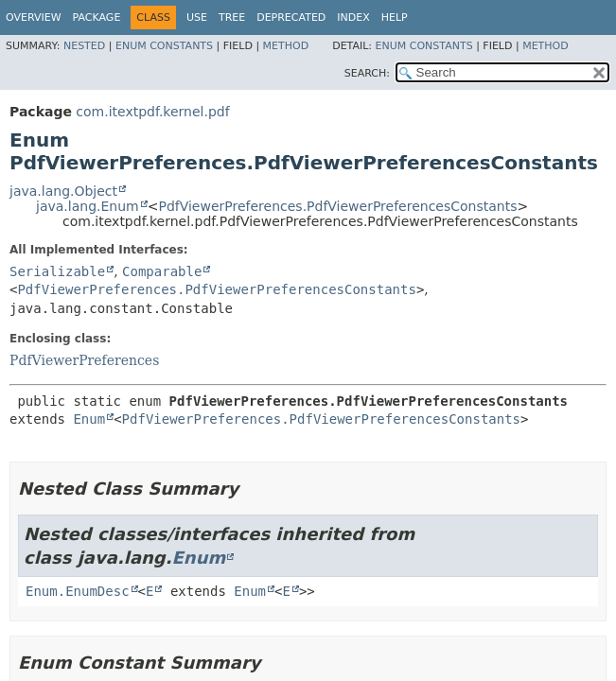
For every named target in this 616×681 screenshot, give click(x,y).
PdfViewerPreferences (84, 360)
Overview (34, 17)
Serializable (57, 271)
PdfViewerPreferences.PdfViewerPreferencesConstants (337, 206)
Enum (89, 419)
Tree (232, 17)
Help (395, 17)
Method (286, 46)
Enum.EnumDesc (78, 591)
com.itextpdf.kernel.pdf (152, 112)
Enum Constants (164, 46)
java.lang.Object (63, 191)
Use (197, 17)
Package (97, 17)
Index (353, 17)
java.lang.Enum (88, 206)
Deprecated (291, 17)
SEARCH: (367, 73)
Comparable (162, 271)
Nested (84, 46)
